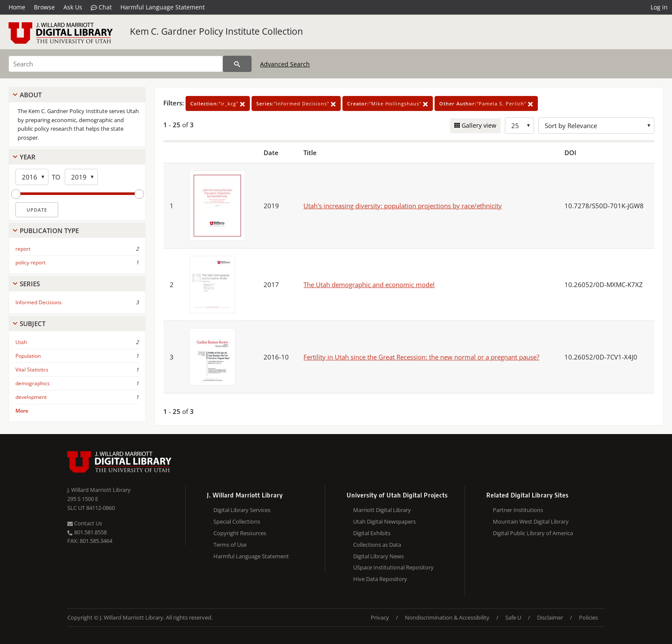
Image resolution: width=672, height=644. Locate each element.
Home (17, 7)
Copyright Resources (240, 533)
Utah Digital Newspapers (384, 521)
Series (30, 284)
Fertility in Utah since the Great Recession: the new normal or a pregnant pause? (421, 357)
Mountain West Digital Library (531, 521)
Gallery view (478, 125)
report (23, 249)
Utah (21, 342)
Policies (588, 617)
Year (28, 157)
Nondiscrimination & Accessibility (447, 617)
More (22, 411)
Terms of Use (230, 545)
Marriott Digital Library (382, 510)
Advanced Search (285, 64)
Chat (101, 7)
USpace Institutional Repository (393, 567)
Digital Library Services (242, 510)
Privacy (380, 617)
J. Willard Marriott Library (99, 490)
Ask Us (73, 7)
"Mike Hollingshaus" (388, 103)
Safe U (513, 617)
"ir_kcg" (218, 103)
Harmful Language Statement (163, 7)
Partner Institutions (518, 510)
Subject (33, 323)
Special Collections (237, 521)
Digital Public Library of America (533, 533)
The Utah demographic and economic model (369, 285)
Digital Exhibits (372, 533)
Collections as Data (377, 545)
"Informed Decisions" (296, 103)
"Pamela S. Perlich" (486, 103)
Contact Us (85, 523)
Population (28, 356)
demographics (33, 383)
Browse (44, 7)
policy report (30, 262)
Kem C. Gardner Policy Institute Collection (216, 31)
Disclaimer (550, 617)
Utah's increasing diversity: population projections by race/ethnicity (403, 206)
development (31, 397)
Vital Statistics (32, 370)
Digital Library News (378, 556)
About (31, 95)
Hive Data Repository (380, 579)
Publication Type (49, 231)
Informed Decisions (39, 302)
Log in (659, 7)
